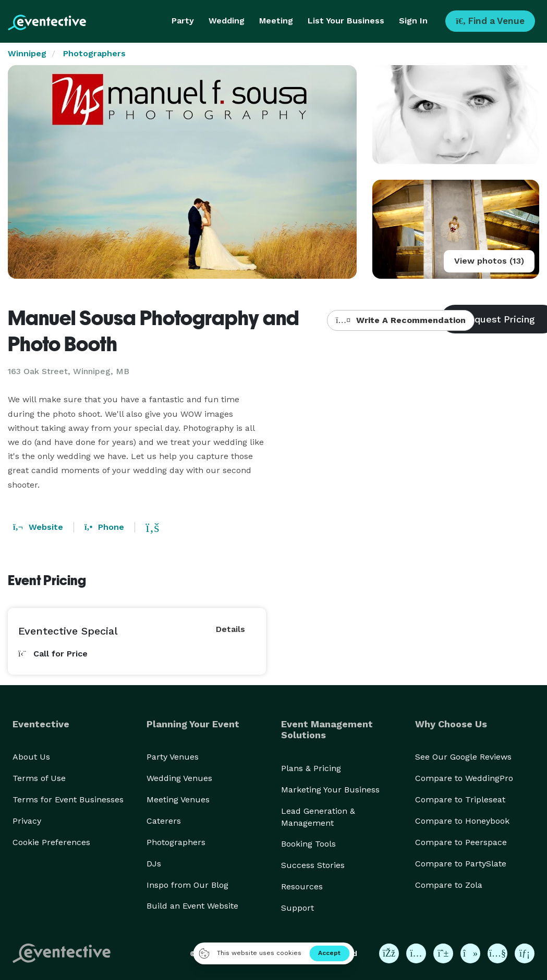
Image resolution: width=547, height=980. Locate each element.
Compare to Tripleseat (460, 799)
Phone (104, 527)
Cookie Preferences (51, 842)
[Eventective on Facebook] (389, 953)
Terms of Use (39, 778)
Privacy (27, 821)
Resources (302, 886)
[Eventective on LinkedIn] (525, 953)
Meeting (276, 21)
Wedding (227, 21)
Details (230, 629)
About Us (31, 757)
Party (183, 21)
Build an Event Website (192, 906)
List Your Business (346, 21)
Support (297, 908)
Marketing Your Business (330, 790)
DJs (154, 864)
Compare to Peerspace (461, 842)
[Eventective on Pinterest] (443, 953)
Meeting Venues (178, 799)
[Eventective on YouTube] (497, 953)
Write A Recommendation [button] (401, 320)
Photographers (94, 53)
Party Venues (173, 757)
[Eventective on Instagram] (416, 953)
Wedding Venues (179, 778)
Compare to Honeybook (462, 821)
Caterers (164, 821)
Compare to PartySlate (461, 864)
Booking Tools (308, 844)
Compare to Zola (449, 885)
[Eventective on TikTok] (470, 953)
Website (38, 527)
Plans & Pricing (311, 768)
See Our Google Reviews (463, 757)
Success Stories (313, 865)
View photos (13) (489, 261)
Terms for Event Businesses (68, 799)
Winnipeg (27, 53)
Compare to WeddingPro (464, 778)
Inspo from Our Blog (187, 885)
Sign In (413, 21)
